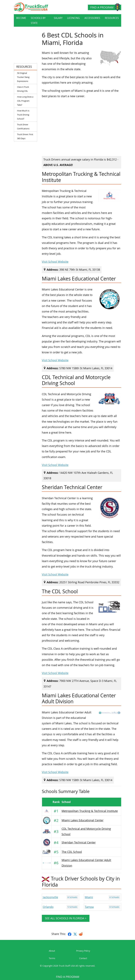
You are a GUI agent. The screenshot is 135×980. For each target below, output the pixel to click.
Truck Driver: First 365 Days (25, 136)
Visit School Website (55, 262)
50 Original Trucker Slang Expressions (23, 77)
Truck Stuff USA (67, 966)
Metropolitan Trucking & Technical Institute (90, 811)
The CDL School (72, 852)
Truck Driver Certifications (23, 127)
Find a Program (102, 7)
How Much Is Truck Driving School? (23, 115)
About (52, 951)
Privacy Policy (83, 951)
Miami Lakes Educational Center (83, 820)
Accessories (92, 18)
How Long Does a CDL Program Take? (25, 101)
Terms (52, 958)
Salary (58, 18)
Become (21, 18)
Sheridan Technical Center (79, 842)
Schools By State (38, 20)
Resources (112, 18)
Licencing (73, 18)
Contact (83, 958)
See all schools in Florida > (66, 918)
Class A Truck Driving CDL (23, 89)
